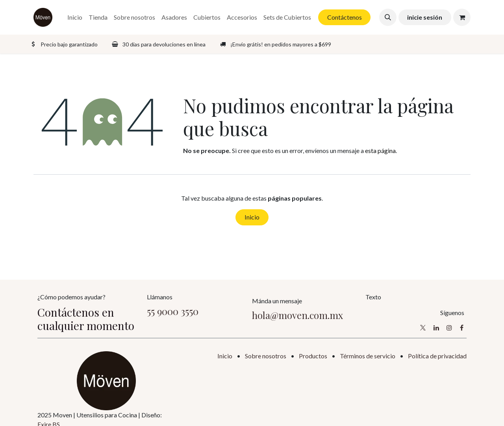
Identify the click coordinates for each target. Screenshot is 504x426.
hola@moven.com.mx (297, 315)
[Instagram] (449, 328)
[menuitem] (75, 17)
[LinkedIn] (436, 328)
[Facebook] (462, 328)
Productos (313, 356)
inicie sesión (425, 17)
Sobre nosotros (266, 356)
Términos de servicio (368, 356)
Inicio (252, 217)
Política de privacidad (437, 356)
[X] (423, 328)
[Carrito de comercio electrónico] (462, 17)
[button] (388, 17)
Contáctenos (345, 17)
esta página (380, 150)
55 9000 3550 (173, 311)
